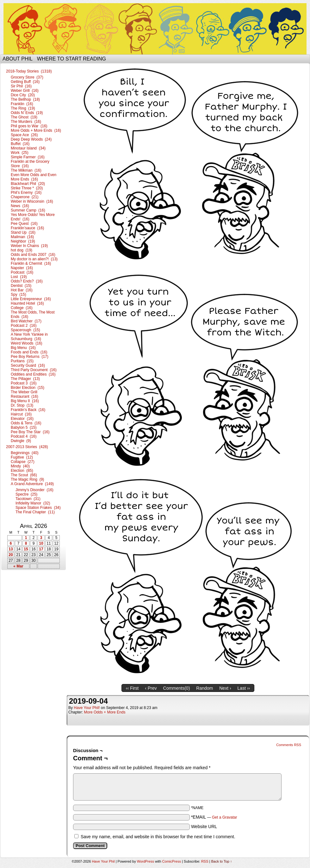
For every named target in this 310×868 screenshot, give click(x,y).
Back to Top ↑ (222, 861)
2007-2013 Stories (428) (27, 447)
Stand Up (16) (23, 232)
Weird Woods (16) (27, 343)
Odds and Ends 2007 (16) (33, 255)
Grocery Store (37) (27, 77)
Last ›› (244, 688)
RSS (205, 861)
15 (26, 549)
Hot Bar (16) (22, 290)
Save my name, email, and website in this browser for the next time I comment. (158, 837)
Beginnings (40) (25, 453)
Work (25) (20, 153)
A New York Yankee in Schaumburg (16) (29, 337)
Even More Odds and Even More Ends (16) (34, 177)
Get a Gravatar (224, 817)
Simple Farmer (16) (28, 157)
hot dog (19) (22, 250)
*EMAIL (214, 817)
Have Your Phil (155, 29)
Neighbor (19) (23, 241)
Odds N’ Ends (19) (27, 113)
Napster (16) (22, 268)
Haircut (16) (21, 414)
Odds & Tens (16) (26, 423)
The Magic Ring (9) (27, 479)
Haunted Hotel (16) (27, 303)
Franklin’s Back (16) (28, 410)
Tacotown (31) (28, 499)
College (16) (22, 308)
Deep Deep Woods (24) (31, 139)
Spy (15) (19, 295)
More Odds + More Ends (105, 712)
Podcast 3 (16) (24, 383)
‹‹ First (132, 688)
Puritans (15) (22, 361)
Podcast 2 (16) (24, 326)
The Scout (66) (24, 475)
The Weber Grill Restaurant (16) (25, 394)
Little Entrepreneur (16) (31, 299)
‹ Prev (151, 688)
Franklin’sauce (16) (27, 228)
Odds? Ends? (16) (27, 281)
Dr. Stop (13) (22, 405)
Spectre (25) (26, 494)
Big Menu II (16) (25, 401)
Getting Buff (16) (25, 82)
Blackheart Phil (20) (28, 184)
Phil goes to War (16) (29, 126)
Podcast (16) (22, 272)
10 (41, 543)
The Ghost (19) (24, 117)
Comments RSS (289, 745)
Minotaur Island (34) (28, 148)
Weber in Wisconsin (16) (32, 201)
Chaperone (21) (25, 197)
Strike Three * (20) (27, 188)
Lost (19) (19, 277)
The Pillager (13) (25, 379)
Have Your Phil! (87, 708)
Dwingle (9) (21, 441)
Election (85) (22, 471)
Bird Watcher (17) (26, 321)
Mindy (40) (20, 466)
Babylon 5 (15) (24, 428)
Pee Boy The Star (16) (30, 432)
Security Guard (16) (28, 365)
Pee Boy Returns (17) (30, 357)
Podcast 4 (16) (24, 436)
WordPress (146, 861)
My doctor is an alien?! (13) (34, 259)
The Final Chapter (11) (35, 512)
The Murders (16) (26, 122)
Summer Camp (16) (28, 210)
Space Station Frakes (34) (38, 508)
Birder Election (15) (28, 388)
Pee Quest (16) (24, 224)
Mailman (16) (22, 237)
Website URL (204, 827)
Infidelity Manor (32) (33, 503)
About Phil (18, 59)
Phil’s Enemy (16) (26, 193)
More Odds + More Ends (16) (36, 130)
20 (11, 555)
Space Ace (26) (24, 135)
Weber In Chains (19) (29, 246)
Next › (225, 688)
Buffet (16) (20, 144)
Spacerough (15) (25, 330)
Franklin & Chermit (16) (31, 263)
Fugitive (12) (22, 457)
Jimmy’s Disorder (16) (34, 490)
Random (205, 688)
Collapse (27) (23, 462)
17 (41, 549)
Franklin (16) (22, 104)
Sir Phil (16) (21, 86)
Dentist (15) (21, 286)
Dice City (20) (23, 95)
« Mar (18, 566)
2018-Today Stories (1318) (29, 71)
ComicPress (172, 861)
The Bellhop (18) (25, 99)
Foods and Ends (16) (29, 352)
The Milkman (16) (26, 170)
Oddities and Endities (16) (33, 374)
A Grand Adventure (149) (32, 484)
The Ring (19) (23, 108)
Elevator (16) (22, 419)
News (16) (20, 206)
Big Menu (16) (23, 348)
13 (11, 549)
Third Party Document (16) (34, 370)
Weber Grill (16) (25, 91)
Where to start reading (71, 59)
